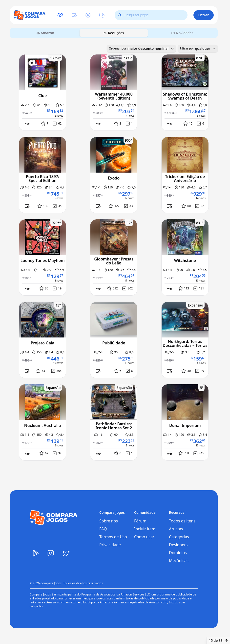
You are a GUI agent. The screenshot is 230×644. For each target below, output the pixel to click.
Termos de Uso (113, 537)
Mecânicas (179, 561)
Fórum (140, 521)
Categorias (179, 537)
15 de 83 (218, 640)
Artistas (176, 529)
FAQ (103, 529)
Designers (178, 545)
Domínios (178, 553)
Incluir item (145, 529)
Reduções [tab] (114, 33)
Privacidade (110, 545)
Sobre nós (109, 521)
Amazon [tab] (45, 33)
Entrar (204, 15)
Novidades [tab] (182, 33)
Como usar (144, 537)
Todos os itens (182, 521)
